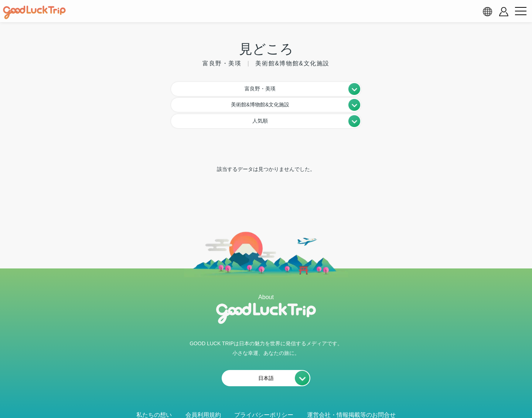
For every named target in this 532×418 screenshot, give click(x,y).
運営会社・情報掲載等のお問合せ (351, 381)
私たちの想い (154, 381)
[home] (34, 13)
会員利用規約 (203, 381)
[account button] (504, 12)
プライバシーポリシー (264, 381)
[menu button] (521, 11)
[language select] (487, 11)
